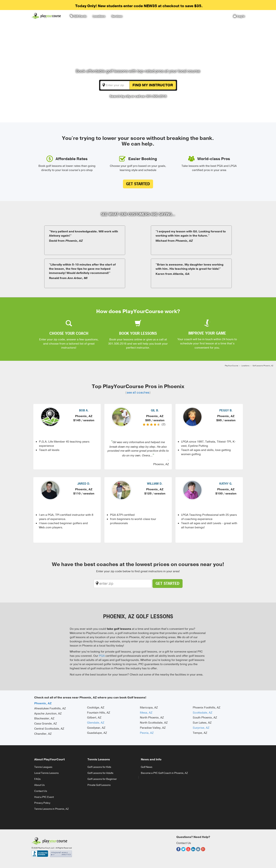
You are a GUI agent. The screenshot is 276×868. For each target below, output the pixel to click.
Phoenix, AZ (43, 703)
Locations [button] (98, 16)
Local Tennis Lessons (46, 773)
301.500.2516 (117, 344)
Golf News (147, 767)
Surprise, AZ (201, 728)
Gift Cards (78, 16)
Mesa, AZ (146, 713)
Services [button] (116, 16)
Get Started (138, 184)
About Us (39, 785)
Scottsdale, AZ (202, 713)
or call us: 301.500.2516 (149, 96)
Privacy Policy (42, 803)
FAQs (37, 779)
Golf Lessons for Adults (100, 773)
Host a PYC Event (44, 797)
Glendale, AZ (96, 723)
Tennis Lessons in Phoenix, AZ (51, 809)
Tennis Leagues (43, 767)
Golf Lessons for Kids (99, 767)
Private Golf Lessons (99, 785)
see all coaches (138, 392)
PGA (102, 656)
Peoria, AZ (147, 733)
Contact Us (41, 791)
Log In (239, 16)
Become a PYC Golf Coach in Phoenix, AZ (164, 773)
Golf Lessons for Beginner (102, 779)
